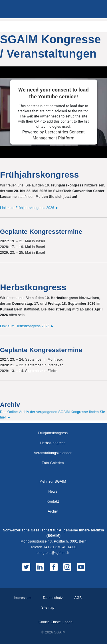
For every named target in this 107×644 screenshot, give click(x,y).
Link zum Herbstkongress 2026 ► (27, 326)
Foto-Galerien (53, 463)
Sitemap (48, 608)
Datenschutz (53, 598)
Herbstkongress (53, 443)
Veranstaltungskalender (53, 453)
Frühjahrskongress (53, 433)
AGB (78, 598)
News (53, 491)
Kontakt (53, 501)
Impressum (23, 598)
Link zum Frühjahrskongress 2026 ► (29, 208)
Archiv (53, 511)
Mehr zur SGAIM (53, 482)
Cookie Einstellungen (55, 622)
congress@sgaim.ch (53, 553)
